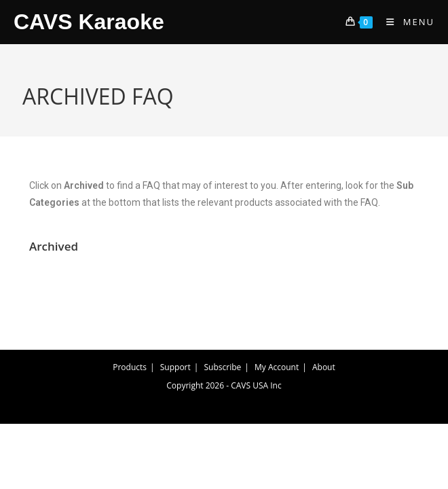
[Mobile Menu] (405, 22)
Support (175, 367)
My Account (277, 367)
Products (130, 367)
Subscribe (223, 367)
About (324, 367)
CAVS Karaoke (89, 22)
